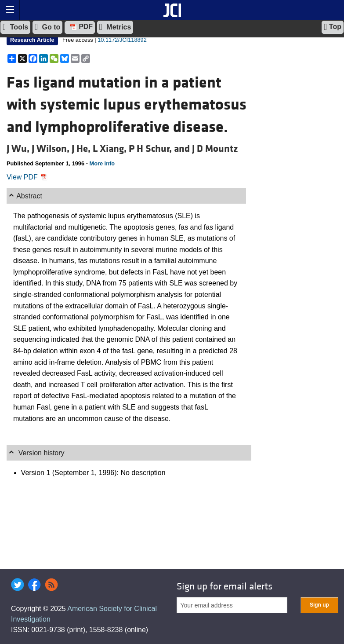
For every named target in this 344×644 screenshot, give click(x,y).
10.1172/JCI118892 (122, 40)
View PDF (27, 177)
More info (102, 163)
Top (333, 27)
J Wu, (19, 149)
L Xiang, (111, 149)
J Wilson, (52, 149)
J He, (82, 149)
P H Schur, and (160, 149)
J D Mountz (215, 149)
